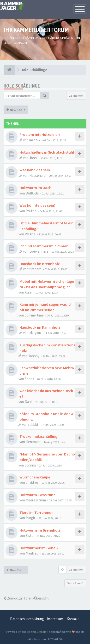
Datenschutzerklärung (27, 619)
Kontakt (73, 619)
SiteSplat (42, 632)
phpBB (26, 632)
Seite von (75, 583)
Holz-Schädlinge (22, 86)
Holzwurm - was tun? (37, 495)
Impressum (55, 619)
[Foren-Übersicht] (9, 70)
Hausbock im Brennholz (40, 264)
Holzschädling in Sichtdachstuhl (47, 152)
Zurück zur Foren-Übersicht (26, 598)
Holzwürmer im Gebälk (39, 548)
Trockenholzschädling (38, 436)
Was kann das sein (35, 170)
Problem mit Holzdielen (40, 134)
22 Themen (76, 96)
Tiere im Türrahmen (36, 512)
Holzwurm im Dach (35, 188)
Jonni (33, 158)
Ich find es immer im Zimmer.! (44, 246)
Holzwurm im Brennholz (40, 530)
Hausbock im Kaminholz (40, 327)
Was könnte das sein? (38, 205)
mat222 (35, 140)
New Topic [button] (16, 110)
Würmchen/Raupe (35, 477)
